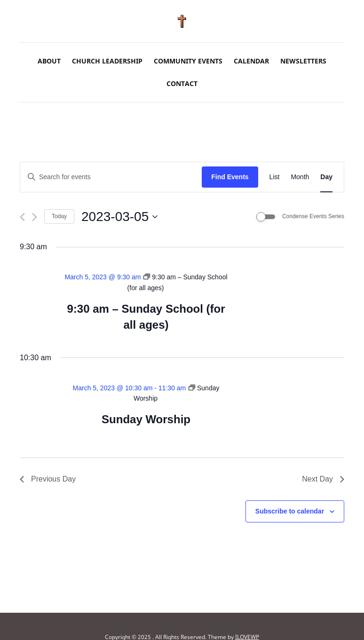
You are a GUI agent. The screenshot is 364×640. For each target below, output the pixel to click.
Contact (182, 83)
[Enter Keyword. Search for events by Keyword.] (111, 177)
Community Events (188, 61)
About (49, 61)
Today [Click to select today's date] (59, 216)
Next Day (323, 479)
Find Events (230, 177)
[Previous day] (22, 217)
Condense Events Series (313, 216)
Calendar (251, 61)
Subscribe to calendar (290, 511)
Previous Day (48, 479)
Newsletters (303, 61)
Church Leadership (107, 61)
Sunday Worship (146, 419)
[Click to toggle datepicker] (119, 217)
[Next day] (35, 217)
